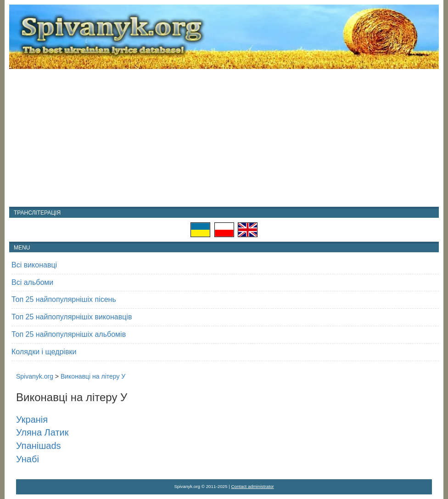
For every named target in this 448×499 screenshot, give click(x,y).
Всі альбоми (32, 282)
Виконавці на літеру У (93, 376)
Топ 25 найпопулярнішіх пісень (64, 299)
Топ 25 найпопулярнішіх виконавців (72, 317)
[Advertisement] (224, 138)
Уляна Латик (42, 432)
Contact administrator (253, 486)
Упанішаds (39, 446)
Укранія (32, 420)
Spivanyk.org (35, 376)
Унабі (28, 459)
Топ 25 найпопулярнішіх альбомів (69, 334)
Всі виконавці (34, 265)
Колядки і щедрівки (44, 352)
